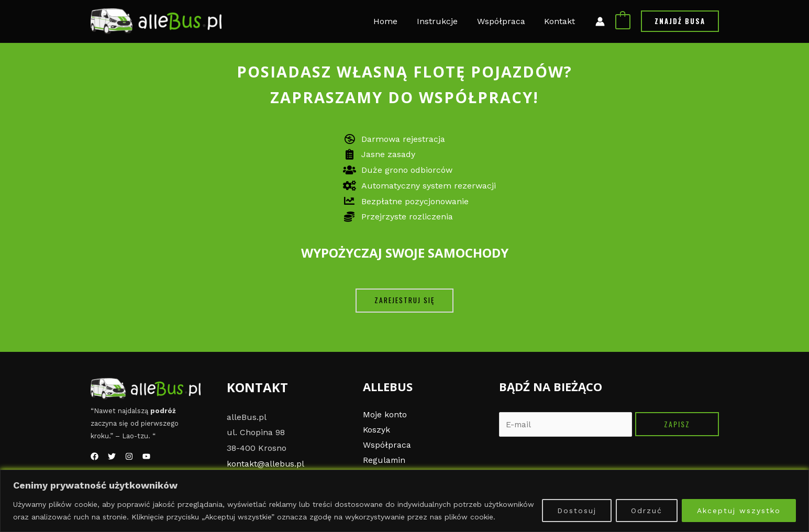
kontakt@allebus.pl (266, 464)
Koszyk (377, 430)
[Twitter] (112, 456)
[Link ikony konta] (600, 21)
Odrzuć (647, 511)
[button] (404, 301)
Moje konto (385, 414)
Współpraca (387, 445)
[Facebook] (95, 456)
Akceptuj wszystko (739, 511)
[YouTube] (146, 456)
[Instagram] (129, 456)
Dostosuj (577, 511)
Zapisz (677, 424)
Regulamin (385, 461)
